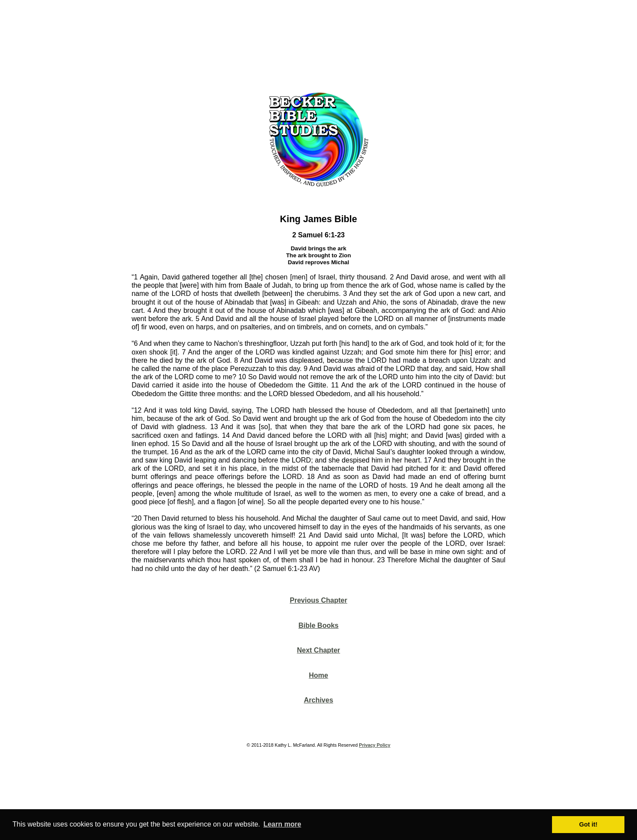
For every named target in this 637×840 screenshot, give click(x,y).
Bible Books (318, 625)
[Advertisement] (319, 43)
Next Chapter (319, 650)
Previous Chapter (318, 600)
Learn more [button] (282, 824)
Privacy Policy (375, 745)
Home (318, 675)
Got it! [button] (588, 824)
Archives (319, 700)
